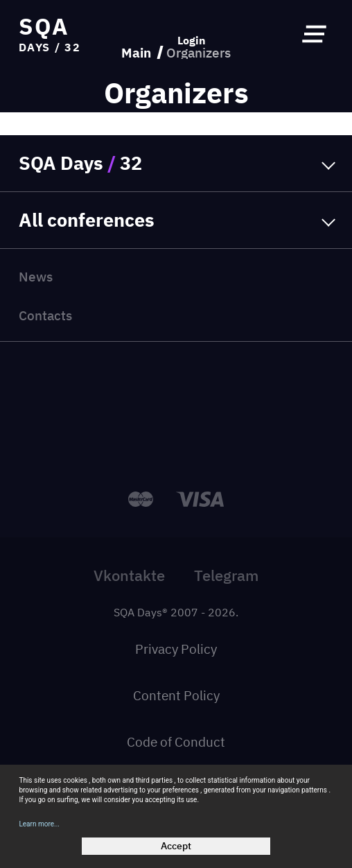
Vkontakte (129, 575)
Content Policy (176, 695)
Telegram (226, 575)
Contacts (45, 315)
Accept (176, 846)
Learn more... (39, 824)
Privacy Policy (176, 649)
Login (192, 40)
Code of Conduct (176, 741)
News (36, 276)
